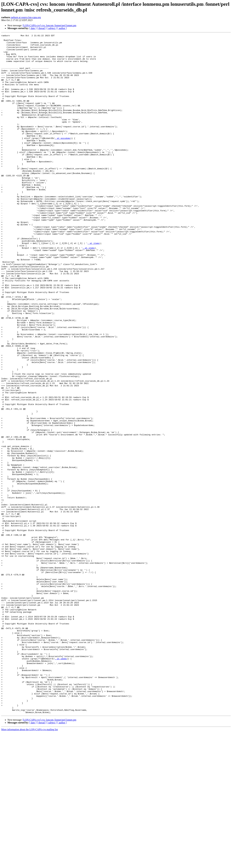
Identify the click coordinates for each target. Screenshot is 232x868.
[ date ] (33, 28)
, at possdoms (62, 159)
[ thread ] (42, 28)
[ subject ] (52, 28)
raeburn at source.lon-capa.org (26, 17)
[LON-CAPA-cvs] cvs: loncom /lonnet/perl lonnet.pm (50, 25)
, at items (93, 285)
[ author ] (62, 28)
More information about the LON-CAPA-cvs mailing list (30, 865)
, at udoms (61, 784)
